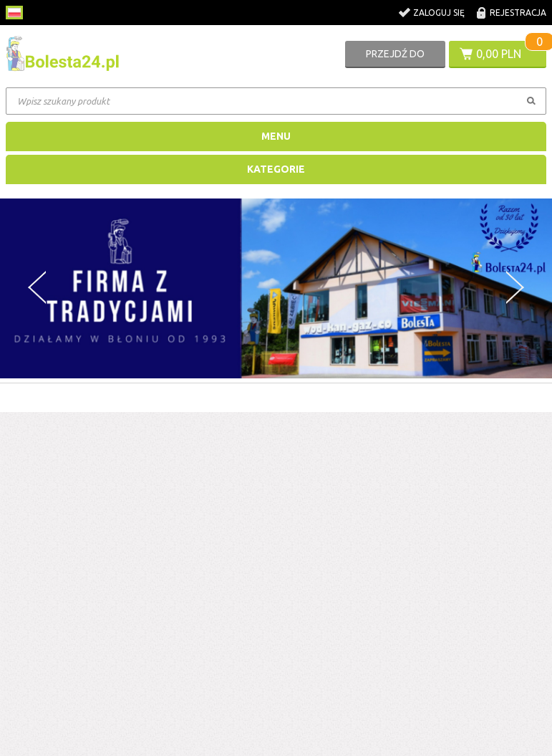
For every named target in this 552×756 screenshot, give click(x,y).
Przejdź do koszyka (395, 58)
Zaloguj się (439, 13)
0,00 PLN (499, 54)
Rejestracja (518, 13)
